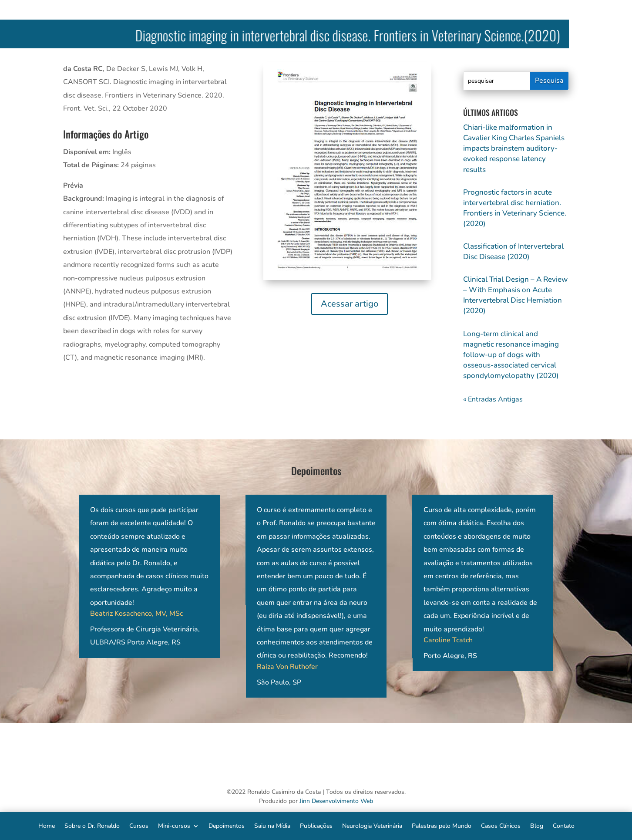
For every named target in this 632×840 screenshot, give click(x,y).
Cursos (139, 825)
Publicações (316, 825)
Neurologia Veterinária (372, 825)
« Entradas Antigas (493, 399)
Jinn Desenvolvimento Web (336, 801)
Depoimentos (227, 825)
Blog (537, 825)
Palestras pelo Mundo (442, 825)
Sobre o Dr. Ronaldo (92, 825)
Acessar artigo (350, 304)
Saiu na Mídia (272, 825)
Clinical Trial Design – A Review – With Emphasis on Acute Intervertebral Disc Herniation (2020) (515, 295)
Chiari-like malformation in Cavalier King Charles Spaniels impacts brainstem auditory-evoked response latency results (514, 148)
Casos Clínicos (501, 825)
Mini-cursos (174, 825)
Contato (564, 825)
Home (47, 825)
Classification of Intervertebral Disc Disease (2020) (513, 251)
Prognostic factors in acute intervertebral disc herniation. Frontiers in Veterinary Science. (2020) (515, 208)
